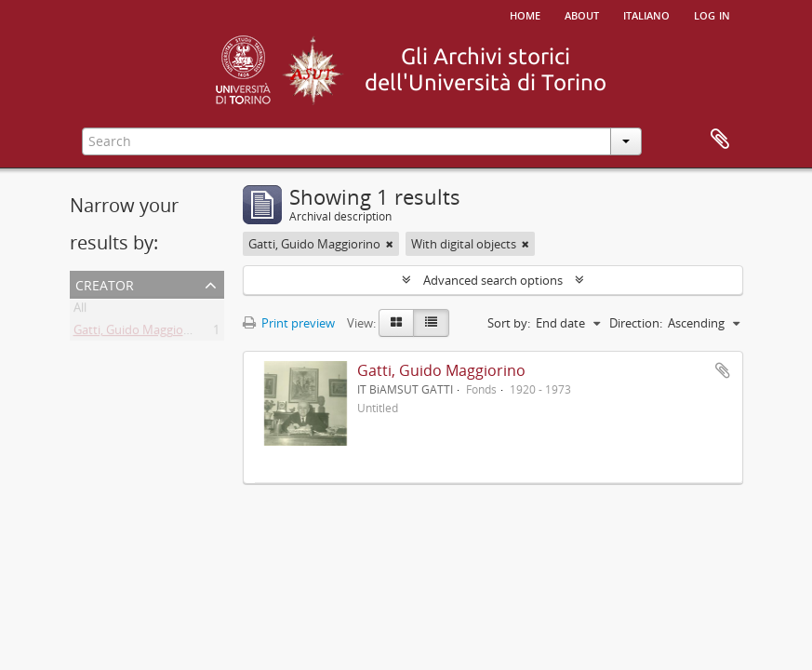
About (582, 14)
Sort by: (509, 323)
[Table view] (431, 323)
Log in (712, 14)
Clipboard (720, 140)
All (80, 311)
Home (525, 14)
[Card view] (396, 323)
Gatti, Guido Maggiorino (140, 333)
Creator (105, 283)
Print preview (289, 323)
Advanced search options (493, 280)
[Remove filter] (390, 244)
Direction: (636, 323)
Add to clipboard (723, 370)
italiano (646, 14)
